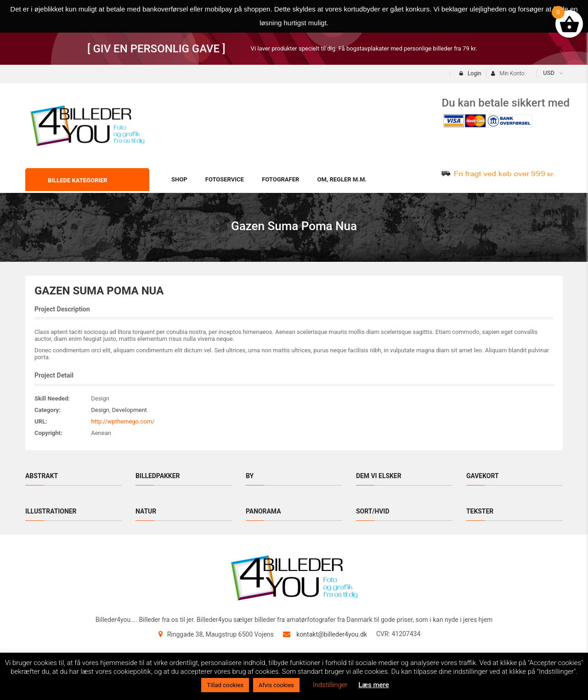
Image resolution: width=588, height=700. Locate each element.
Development (130, 410)
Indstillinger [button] (330, 685)
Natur (146, 511)
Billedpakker (158, 476)
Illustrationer (51, 511)
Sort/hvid (373, 511)
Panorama (263, 511)
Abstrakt (42, 476)
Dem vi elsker (379, 476)
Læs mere (374, 685)
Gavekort (483, 476)
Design (100, 410)
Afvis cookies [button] (276, 685)
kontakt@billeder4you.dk (332, 634)
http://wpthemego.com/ (123, 421)
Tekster (480, 511)
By (250, 476)
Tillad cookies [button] (225, 685)
